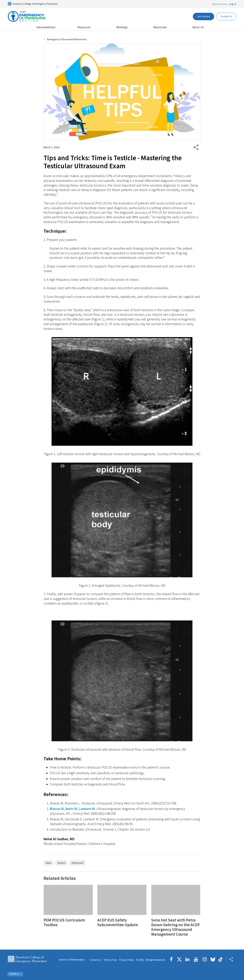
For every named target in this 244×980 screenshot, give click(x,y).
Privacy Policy (127, 960)
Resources (84, 27)
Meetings (122, 27)
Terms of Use (110, 960)
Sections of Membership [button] (71, 960)
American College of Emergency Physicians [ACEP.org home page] (27, 959)
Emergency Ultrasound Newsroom (67, 39)
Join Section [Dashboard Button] (203, 16)
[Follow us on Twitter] (179, 959)
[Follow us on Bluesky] (213, 959)
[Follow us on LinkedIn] (187, 959)
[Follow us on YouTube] (196, 959)
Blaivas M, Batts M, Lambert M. (73, 809)
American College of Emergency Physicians (33, 4)
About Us (198, 27)
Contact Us (95, 960)
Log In (233, 4)
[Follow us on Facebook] (172, 959)
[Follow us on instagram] (205, 959)
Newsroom (160, 27)
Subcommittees (46, 27)
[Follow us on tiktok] (221, 959)
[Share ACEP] (230, 959)
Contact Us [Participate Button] (226, 16)
